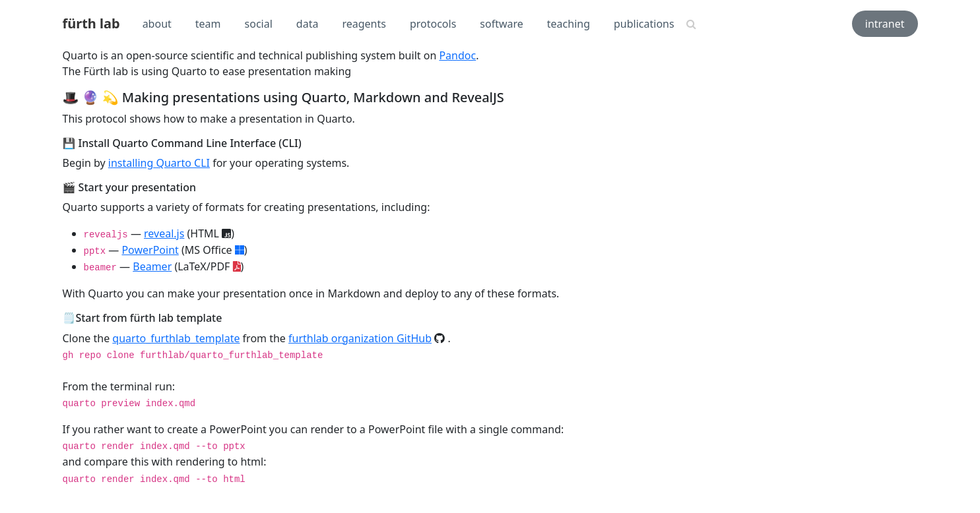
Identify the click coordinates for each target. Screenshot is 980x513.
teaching (569, 24)
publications (644, 24)
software (502, 24)
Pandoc (457, 55)
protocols (433, 24)
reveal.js (164, 233)
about (157, 24)
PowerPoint (150, 250)
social (259, 24)
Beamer (152, 266)
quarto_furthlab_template (176, 338)
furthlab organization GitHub (360, 338)
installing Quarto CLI (159, 163)
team (208, 24)
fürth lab (91, 23)
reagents (364, 24)
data (308, 24)
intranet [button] (885, 24)
